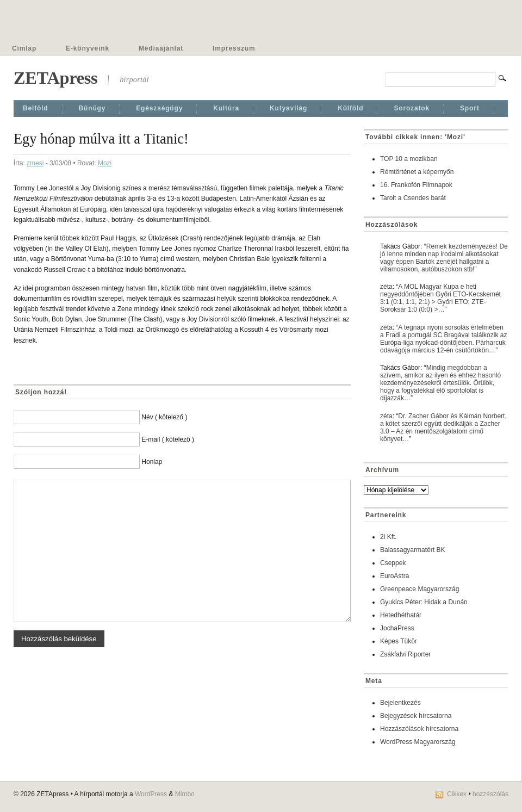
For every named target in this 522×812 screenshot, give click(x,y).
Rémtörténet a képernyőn (417, 172)
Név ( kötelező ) (164, 417)
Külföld (350, 108)
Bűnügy (92, 108)
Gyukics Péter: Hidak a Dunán (424, 602)
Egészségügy (159, 108)
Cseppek (393, 563)
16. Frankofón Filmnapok (416, 185)
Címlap (24, 48)
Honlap (152, 462)
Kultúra (226, 108)
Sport (470, 108)
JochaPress (397, 628)
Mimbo (185, 794)
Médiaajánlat (161, 48)
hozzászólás (490, 794)
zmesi (35, 163)
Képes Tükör (399, 641)
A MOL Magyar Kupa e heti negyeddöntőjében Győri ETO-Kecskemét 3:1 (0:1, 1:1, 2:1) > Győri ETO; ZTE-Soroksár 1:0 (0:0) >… (440, 298)
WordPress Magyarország (418, 742)
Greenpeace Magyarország (420, 589)
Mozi (105, 163)
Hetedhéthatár (401, 615)
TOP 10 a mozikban (409, 159)
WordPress (151, 794)
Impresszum (234, 48)
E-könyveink (88, 48)
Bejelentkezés (400, 703)
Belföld (36, 108)
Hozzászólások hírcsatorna (419, 729)
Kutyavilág (288, 108)
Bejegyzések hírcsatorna (416, 716)
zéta (386, 287)
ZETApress (55, 78)
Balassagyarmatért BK (412, 550)
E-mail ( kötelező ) (168, 439)
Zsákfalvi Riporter (405, 654)
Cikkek (457, 794)
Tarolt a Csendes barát (413, 198)
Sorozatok (412, 108)
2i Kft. (389, 537)
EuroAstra (394, 576)
